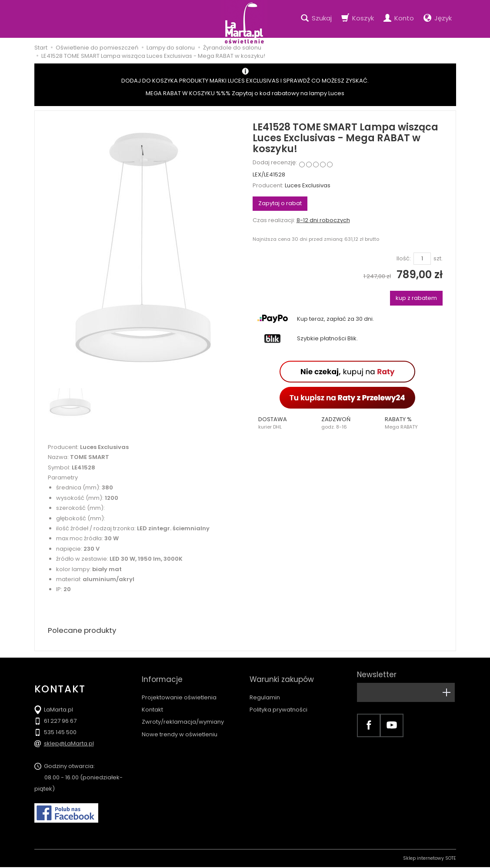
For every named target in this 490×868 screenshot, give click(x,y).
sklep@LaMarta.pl (69, 744)
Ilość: (404, 259)
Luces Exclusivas (308, 185)
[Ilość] (422, 259)
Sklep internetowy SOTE (430, 859)
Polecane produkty (84, 631)
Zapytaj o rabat (280, 203)
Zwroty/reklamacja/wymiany (183, 714)
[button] (284, 423)
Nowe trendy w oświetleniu (180, 727)
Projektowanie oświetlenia (179, 690)
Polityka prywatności (278, 702)
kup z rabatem (416, 298)
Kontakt (152, 702)
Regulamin (265, 690)
